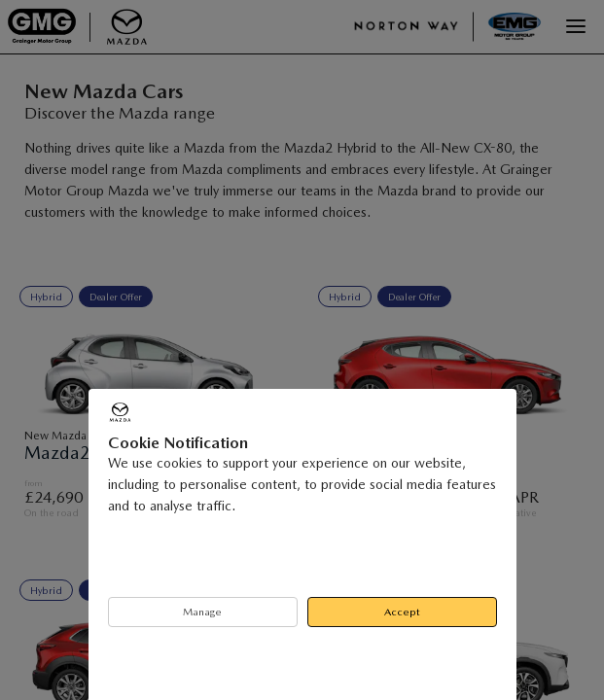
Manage (202, 612)
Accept (402, 612)
